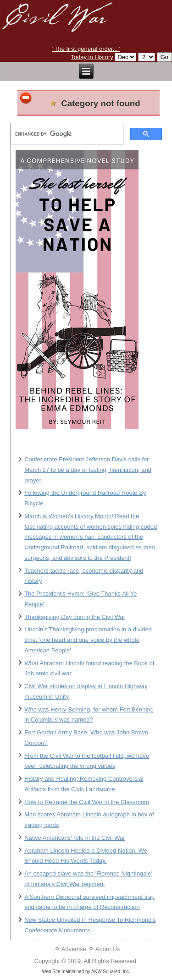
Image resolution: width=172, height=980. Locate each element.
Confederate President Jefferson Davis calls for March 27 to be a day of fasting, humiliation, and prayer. (88, 470)
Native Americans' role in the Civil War (75, 838)
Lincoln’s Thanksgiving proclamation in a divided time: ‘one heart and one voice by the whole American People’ (88, 640)
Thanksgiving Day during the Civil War (75, 617)
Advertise (74, 949)
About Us (108, 949)
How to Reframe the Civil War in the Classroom (87, 802)
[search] (66, 134)
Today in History (92, 57)
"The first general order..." (86, 49)
